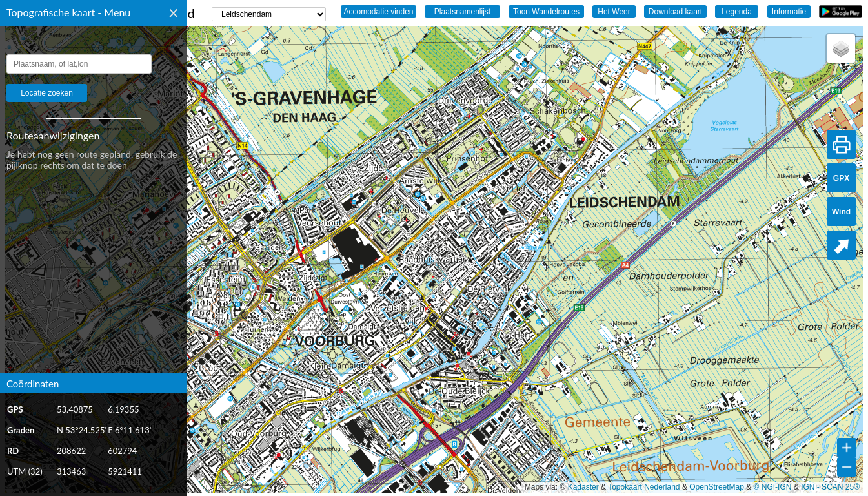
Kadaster (583, 487)
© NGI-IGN (773, 487)
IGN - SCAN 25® (830, 487)
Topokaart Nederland (644, 487)
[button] (841, 48)
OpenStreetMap (717, 487)
